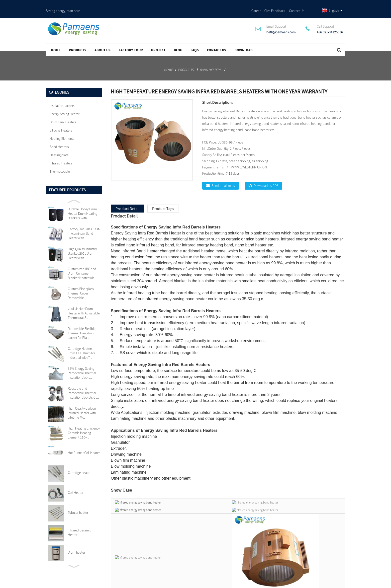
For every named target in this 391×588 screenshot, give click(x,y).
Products (78, 40)
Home (56, 40)
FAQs (195, 40)
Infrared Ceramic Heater (79, 522)
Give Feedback (275, 5)
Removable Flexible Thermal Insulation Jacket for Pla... (82, 323)
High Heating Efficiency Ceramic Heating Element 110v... (84, 423)
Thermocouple (60, 161)
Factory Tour (131, 40)
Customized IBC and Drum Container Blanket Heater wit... (82, 263)
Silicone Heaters (61, 120)
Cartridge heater (79, 463)
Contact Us (297, 5)
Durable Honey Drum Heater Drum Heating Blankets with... (83, 204)
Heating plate (59, 145)
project (158, 40)
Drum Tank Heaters (63, 112)
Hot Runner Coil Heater (84, 443)
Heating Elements (62, 129)
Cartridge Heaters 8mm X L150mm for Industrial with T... (81, 343)
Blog (178, 40)
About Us (102, 40)
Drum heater (76, 542)
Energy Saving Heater (64, 104)
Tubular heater (78, 503)
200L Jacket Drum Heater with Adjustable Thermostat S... (84, 303)
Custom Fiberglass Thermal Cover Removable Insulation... (81, 283)
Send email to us (223, 176)
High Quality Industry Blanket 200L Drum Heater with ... (82, 243)
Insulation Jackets (62, 96)
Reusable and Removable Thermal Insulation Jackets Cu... (84, 383)
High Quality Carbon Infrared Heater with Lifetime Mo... (82, 403)
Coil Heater (76, 483)
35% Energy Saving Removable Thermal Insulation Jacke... (82, 363)
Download (244, 40)
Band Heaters (210, 60)
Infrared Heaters (61, 153)
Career (256, 5)
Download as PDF (266, 176)
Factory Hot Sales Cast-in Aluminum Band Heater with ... (84, 223)
